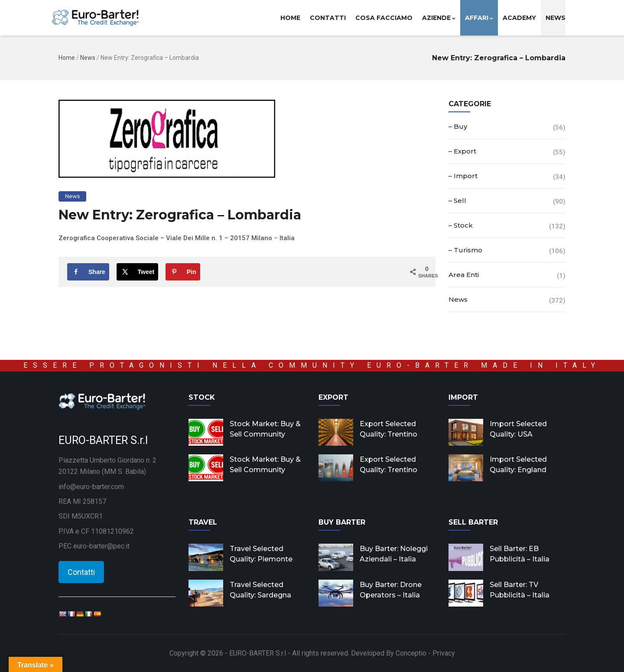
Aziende (439, 18)
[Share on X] (138, 272)
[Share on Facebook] (88, 272)
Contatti (328, 18)
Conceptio (411, 653)
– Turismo (465, 250)
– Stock (461, 225)
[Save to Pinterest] (183, 272)
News (556, 18)
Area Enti (464, 275)
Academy (519, 18)
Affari (479, 18)
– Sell (457, 201)
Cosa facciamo (384, 18)
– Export (462, 151)
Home (290, 18)
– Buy (458, 126)
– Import (463, 176)
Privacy (444, 653)
